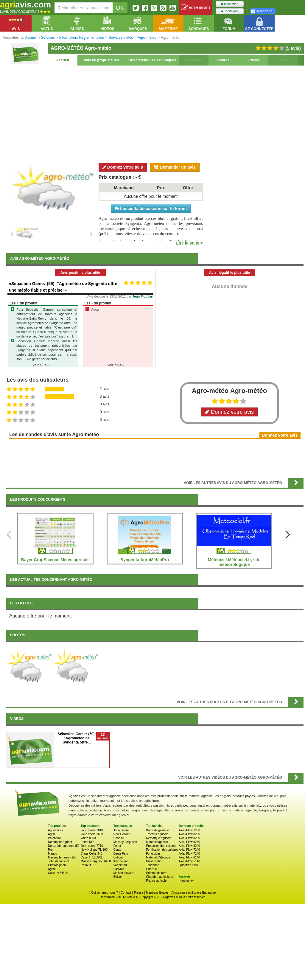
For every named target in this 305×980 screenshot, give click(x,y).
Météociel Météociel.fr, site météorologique (234, 562)
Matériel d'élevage (158, 857)
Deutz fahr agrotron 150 (64, 846)
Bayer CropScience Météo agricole (55, 560)
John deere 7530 (59, 861)
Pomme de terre (157, 873)
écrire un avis (196, 8)
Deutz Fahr (121, 854)
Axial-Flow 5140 (189, 861)
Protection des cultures (161, 846)
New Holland (122, 834)
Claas (117, 850)
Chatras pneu (57, 865)
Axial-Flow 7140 (189, 854)
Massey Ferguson (125, 842)
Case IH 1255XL (92, 857)
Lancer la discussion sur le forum (151, 209)
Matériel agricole (157, 842)
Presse (139, 893)
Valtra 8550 (88, 838)
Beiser (118, 877)
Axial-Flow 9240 (189, 842)
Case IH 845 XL (59, 873)
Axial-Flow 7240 (189, 850)
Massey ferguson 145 (62, 857)
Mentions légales (157, 893)
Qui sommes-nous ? (104, 893)
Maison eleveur (124, 873)
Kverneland (121, 861)
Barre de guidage (157, 830)
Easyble (119, 869)
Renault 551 (89, 865)
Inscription (229, 4)
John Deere (121, 830)
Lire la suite (189, 243)
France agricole (156, 881)
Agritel (52, 834)
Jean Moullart (143, 296)
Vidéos (253, 60)
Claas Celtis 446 (92, 854)
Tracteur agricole (157, 834)
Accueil (63, 60)
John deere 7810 (92, 830)
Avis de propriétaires (101, 60)
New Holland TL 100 (94, 850)
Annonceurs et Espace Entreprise (193, 893)
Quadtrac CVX (188, 865)
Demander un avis (175, 167)
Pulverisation (154, 861)
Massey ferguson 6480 (96, 861)
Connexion (230, 11)
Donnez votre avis (123, 167)
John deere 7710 (92, 846)
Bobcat (118, 857)
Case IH (119, 838)
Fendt (117, 846)
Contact (126, 893)
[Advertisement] (155, 113)
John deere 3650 (92, 834)
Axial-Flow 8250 (189, 834)
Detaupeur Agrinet (60, 842)
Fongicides (153, 854)
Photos (224, 60)
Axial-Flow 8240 (189, 846)
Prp (50, 850)
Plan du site (186, 881)
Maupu (53, 854)
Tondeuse (152, 865)
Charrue (151, 869)
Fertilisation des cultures (162, 850)
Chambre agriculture (159, 877)
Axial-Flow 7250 (189, 830)
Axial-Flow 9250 (189, 838)
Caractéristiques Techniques (152, 60)
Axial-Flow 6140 (189, 857)
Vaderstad (120, 865)
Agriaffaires (55, 830)
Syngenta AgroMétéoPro (145, 560)
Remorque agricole (159, 838)
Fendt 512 (87, 842)
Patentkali (55, 838)
